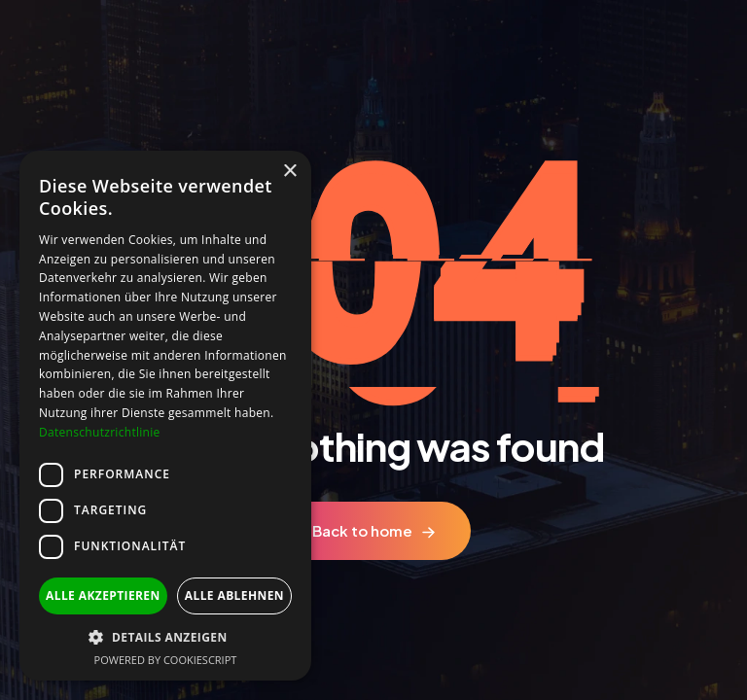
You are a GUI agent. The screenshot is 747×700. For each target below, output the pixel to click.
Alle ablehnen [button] (234, 595)
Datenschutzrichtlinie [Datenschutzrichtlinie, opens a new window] (100, 432)
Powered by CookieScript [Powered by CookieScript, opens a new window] (166, 660)
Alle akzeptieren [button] (103, 595)
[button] (165, 637)
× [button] (289, 172)
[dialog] (165, 416)
